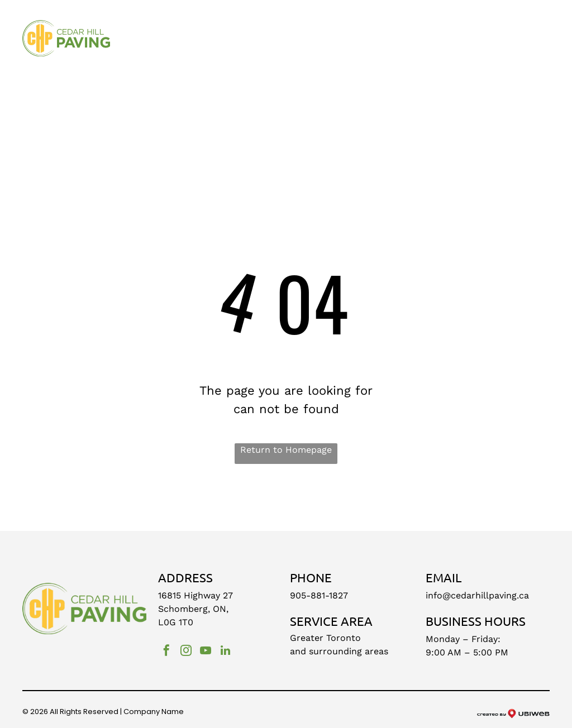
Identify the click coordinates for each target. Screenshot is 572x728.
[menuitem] (148, 42)
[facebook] (166, 652)
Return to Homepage (286, 450)
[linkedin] (225, 652)
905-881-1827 (319, 595)
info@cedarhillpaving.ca (477, 595)
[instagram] (186, 652)
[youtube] (206, 652)
